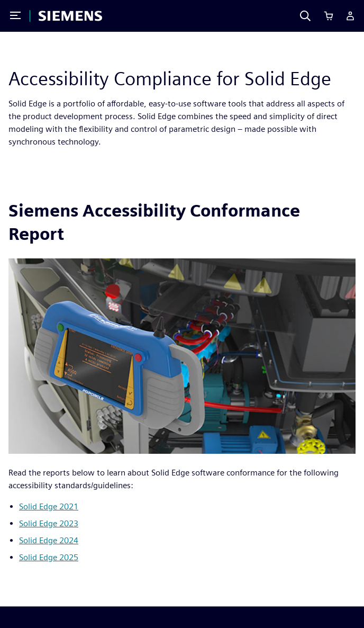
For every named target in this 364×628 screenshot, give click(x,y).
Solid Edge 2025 (49, 557)
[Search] (305, 16)
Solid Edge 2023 (49, 523)
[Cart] (329, 16)
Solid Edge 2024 (49, 540)
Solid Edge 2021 (49, 506)
